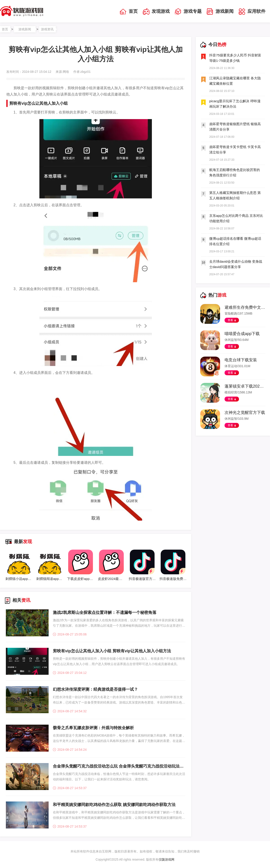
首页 (128, 12)
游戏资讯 (47, 29)
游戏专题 (188, 12)
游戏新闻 (220, 12)
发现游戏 (156, 12)
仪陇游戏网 (166, 859)
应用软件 (252, 12)
